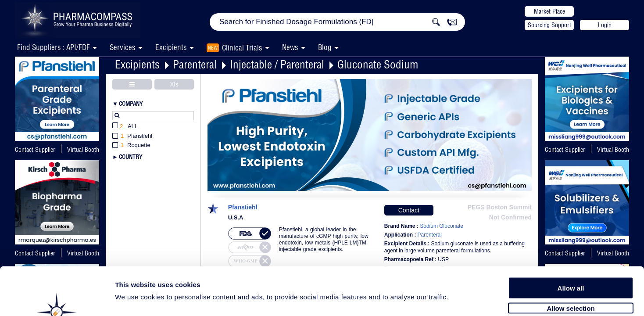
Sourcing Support (549, 25)
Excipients (137, 64)
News (290, 47)
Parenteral (195, 64)
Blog (325, 47)
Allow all (571, 242)
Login (605, 25)
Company (131, 104)
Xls (174, 84)
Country (131, 157)
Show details (460, 299)
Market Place (549, 11)
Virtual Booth (613, 150)
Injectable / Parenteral (277, 64)
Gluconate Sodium (378, 64)
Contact (409, 210)
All (125, 127)
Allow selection (571, 262)
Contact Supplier (35, 150)
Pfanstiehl (243, 207)
